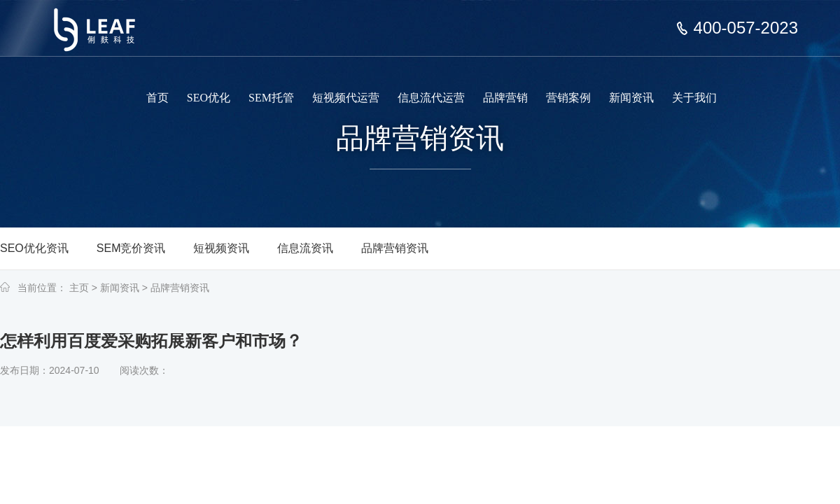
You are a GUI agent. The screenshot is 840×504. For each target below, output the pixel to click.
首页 (157, 98)
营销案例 (568, 98)
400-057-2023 (746, 28)
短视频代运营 (346, 98)
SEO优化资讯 (34, 248)
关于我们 (694, 98)
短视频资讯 (221, 248)
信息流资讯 (305, 248)
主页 (79, 288)
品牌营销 (505, 98)
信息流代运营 (431, 98)
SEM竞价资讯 (131, 248)
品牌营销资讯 (395, 248)
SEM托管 (271, 98)
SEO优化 (209, 98)
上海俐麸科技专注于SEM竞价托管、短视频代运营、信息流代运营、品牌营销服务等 (104, 20)
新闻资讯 (631, 98)
